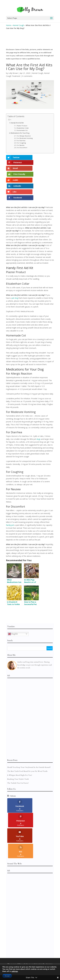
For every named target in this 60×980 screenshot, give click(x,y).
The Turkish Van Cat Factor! (18, 760)
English (13, 611)
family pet (10, 502)
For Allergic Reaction (24, 136)
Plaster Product (22, 126)
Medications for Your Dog (20, 133)
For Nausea (21, 145)
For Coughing (21, 143)
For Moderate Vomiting (25, 138)
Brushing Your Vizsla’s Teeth (18, 756)
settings (15, 971)
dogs (39, 416)
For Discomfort (22, 148)
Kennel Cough (18, 25)
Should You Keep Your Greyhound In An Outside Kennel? (29, 745)
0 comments (27, 76)
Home (9, 25)
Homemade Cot (22, 130)
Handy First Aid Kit (17, 123)
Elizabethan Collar (23, 128)
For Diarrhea (21, 141)
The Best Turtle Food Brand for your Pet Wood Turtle (27, 749)
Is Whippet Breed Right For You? (20, 752)
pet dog (15, 275)
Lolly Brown (13, 73)
